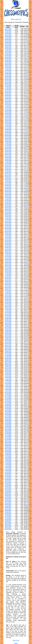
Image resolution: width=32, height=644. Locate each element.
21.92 (27, 58)
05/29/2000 (8, 425)
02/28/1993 (8, 204)
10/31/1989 (8, 142)
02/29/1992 (8, 185)
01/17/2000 (8, 396)
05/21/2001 (8, 504)
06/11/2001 (8, 509)
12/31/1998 (8, 312)
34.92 (27, 300)
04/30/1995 (8, 244)
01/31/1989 (8, 128)
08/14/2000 (8, 442)
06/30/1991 (8, 173)
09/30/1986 (8, 84)
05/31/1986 (8, 78)
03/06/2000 (8, 407)
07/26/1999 (8, 357)
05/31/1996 (8, 264)
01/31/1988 (8, 109)
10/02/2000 (8, 453)
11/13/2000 (8, 462)
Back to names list (16, 19)
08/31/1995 (8, 250)
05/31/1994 (8, 227)
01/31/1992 (8, 184)
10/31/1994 (8, 235)
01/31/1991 (8, 165)
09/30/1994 (8, 233)
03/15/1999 (8, 328)
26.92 (27, 151)
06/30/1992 (8, 191)
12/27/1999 (8, 391)
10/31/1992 (8, 197)
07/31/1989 (8, 137)
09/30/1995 (8, 252)
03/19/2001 (8, 490)
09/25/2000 (8, 452)
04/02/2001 (8, 493)
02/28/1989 (8, 129)
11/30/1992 (8, 199)
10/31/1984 (8, 49)
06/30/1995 (8, 247)
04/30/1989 (8, 132)
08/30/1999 (8, 365)
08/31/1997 (8, 287)
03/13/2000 (8, 408)
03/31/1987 (8, 94)
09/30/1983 (8, 29)
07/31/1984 (8, 44)
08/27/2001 (8, 526)
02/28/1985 (8, 55)
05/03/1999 (8, 338)
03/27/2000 (8, 411)
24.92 (27, 114)
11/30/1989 (8, 143)
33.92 (27, 281)
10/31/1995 (8, 253)
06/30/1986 (8, 80)
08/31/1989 (8, 139)
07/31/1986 (8, 81)
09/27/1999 (8, 371)
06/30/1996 (8, 266)
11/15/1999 (8, 382)
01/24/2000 (8, 397)
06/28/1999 (8, 351)
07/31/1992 (8, 193)
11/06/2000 (8, 461)
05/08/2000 (8, 421)
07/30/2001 (8, 520)
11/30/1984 (8, 50)
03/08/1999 (8, 326)
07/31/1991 (8, 174)
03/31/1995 (8, 242)
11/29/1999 (8, 385)
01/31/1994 (8, 221)
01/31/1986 (8, 72)
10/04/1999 (8, 373)
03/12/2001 (8, 489)
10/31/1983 (8, 30)
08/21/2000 (8, 444)
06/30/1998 (8, 303)
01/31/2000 (8, 399)
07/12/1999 (8, 354)
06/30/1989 (8, 136)
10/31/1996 (8, 272)
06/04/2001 (8, 507)
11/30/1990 (8, 162)
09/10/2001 (8, 529)
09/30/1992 (8, 196)
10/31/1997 (8, 290)
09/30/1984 (8, 47)
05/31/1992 (8, 190)
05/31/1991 (8, 171)
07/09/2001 (8, 515)
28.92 (27, 188)
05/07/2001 (8, 501)
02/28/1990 (8, 148)
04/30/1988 (8, 114)
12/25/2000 (8, 472)
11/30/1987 (8, 106)
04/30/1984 (8, 39)
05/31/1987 (8, 97)
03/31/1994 (8, 224)
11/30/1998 (8, 311)
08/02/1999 (8, 359)
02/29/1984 (8, 36)
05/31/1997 (8, 283)
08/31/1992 (8, 194)
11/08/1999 (8, 380)
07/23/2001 (8, 518)
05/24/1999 (8, 343)
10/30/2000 (8, 459)
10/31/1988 (8, 123)
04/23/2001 (8, 498)
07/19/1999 (8, 356)
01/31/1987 (8, 91)
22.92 (27, 77)
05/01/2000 (8, 419)
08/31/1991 (8, 176)
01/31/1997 (8, 277)
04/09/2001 (8, 495)
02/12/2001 (8, 483)
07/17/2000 (8, 436)
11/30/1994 (8, 236)
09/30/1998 (8, 307)
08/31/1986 (8, 83)
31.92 (27, 244)
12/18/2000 (8, 470)
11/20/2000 (8, 464)
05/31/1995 (8, 246)
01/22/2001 (8, 478)
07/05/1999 (8, 352)
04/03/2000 (8, 413)
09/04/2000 (8, 447)
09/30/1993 (8, 215)
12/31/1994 (8, 238)
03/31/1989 (8, 131)
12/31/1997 (8, 294)
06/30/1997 (8, 284)
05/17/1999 (8, 342)
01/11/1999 (8, 314)
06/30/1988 (8, 117)
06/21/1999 (8, 349)
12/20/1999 (8, 390)
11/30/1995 (8, 255)
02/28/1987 (8, 92)
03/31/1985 (8, 57)
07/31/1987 (8, 100)
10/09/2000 (8, 455)
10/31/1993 (8, 216)
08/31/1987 (8, 101)
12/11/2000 (8, 469)
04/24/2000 (8, 417)
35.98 (27, 343)
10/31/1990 (8, 160)
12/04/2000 (8, 467)
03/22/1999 (8, 329)
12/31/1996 (8, 275)
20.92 (27, 39)
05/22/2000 (8, 424)
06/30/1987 (8, 98)
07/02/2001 (8, 514)
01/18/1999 (8, 315)
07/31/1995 (8, 249)
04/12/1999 (8, 334)
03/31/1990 (8, 149)
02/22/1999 (8, 323)
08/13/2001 (8, 523)
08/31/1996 (8, 269)
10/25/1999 (8, 377)
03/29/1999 (8, 331)
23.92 (27, 95)
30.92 (27, 225)
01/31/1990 (8, 146)
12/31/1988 (8, 126)
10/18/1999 (8, 376)
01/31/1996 (8, 258)
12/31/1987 (8, 108)
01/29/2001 (8, 479)
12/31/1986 (8, 89)
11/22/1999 (8, 383)
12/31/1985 (8, 70)
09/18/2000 (8, 450)
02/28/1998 (8, 297)
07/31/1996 (8, 267)
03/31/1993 (8, 205)
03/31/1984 (8, 38)
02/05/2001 (8, 481)
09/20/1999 (8, 369)
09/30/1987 (8, 103)
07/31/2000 (8, 439)
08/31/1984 (8, 46)
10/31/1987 (8, 105)
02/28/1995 (8, 241)
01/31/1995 (8, 239)
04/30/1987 (8, 95)
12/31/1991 (8, 182)
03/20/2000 (8, 410)
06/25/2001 (8, 512)
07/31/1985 (8, 63)
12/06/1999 (8, 387)
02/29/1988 (8, 111)
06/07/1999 (8, 346)
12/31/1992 (8, 201)
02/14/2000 (8, 402)
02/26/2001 (8, 486)
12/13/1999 (8, 388)
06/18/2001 (8, 510)
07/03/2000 (8, 433)
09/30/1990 (8, 159)
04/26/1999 (8, 337)
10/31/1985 (8, 67)
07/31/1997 (8, 286)
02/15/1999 (8, 321)
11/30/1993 (8, 218)
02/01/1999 (8, 318)
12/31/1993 (8, 219)
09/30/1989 (8, 140)
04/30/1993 (8, 207)
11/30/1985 (8, 69)
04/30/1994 (8, 225)
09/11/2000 (8, 448)
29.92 (27, 207)
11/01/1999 (8, 379)
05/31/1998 (8, 301)
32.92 (27, 263)
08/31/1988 (8, 120)
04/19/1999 (8, 335)
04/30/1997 (8, 281)
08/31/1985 (8, 64)
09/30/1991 (8, 177)
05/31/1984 (8, 41)
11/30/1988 (8, 125)
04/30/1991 (8, 170)
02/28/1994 (8, 222)
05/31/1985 (8, 60)
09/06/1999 (8, 366)
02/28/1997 (8, 278)
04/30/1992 (8, 188)
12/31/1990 (8, 163)
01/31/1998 (8, 295)
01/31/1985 (8, 53)
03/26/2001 (8, 492)
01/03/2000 (8, 393)
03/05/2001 (8, 487)
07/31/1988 (8, 118)
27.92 (27, 170)
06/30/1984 (8, 43)
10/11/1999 (8, 374)
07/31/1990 (8, 156)
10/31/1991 (8, 179)
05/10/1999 (8, 340)
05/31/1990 (8, 153)
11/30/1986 (8, 87)
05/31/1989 (8, 134)
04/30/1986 (8, 77)
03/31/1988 (8, 112)
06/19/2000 (8, 430)
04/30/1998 (8, 300)
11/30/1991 (8, 180)
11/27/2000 (8, 466)
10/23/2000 (8, 458)
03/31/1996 (8, 261)
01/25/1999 (8, 317)
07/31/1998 (8, 304)
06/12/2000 (8, 428)
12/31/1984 (8, 52)
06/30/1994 (8, 228)
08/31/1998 (8, 306)
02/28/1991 (8, 167)
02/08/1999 (8, 320)
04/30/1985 (8, 58)
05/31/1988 (8, 115)
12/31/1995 (8, 256)
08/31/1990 (8, 157)
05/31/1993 (8, 208)
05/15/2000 (8, 422)
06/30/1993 (8, 210)
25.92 (27, 132)
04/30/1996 (8, 263)
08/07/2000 (8, 441)
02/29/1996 (8, 259)
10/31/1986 (8, 86)
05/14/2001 (8, 503)
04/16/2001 (8, 497)
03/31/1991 (8, 168)
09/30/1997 (8, 289)
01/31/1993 (8, 202)
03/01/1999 (8, 325)
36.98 (27, 424)
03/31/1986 (8, 75)
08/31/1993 (8, 213)
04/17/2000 (8, 416)
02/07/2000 (8, 400)
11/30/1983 (8, 32)
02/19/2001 (8, 484)
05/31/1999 (8, 345)
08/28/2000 (8, 445)
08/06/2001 (8, 521)
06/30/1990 (8, 154)
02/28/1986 (8, 74)
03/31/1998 (8, 298)
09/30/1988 (8, 122)
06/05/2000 (8, 427)
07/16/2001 (8, 517)
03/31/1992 (8, 187)
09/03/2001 (8, 527)
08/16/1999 (8, 362)
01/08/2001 (8, 475)
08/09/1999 (8, 360)
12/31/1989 (8, 145)
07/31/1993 (8, 211)
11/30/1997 (8, 292)
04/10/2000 (8, 414)
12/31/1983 (8, 33)
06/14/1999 (8, 348)
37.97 (27, 504)
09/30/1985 (8, 66)
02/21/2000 (8, 404)
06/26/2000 (8, 431)
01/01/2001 (8, 473)
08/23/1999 (8, 363)
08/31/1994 (8, 232)
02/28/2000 (8, 405)
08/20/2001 (8, 524)
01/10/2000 (8, 394)
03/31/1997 (8, 280)
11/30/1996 (8, 273)
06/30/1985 (8, 61)
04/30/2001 (8, 500)
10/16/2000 (8, 456)
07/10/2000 (8, 435)
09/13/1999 (8, 368)
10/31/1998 (8, 309)
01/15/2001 (8, 476)
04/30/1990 (8, 151)
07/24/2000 (8, 438)
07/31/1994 (8, 230)
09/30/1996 (8, 270)
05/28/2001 (8, 506)
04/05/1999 (8, 332)
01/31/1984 (8, 35)
